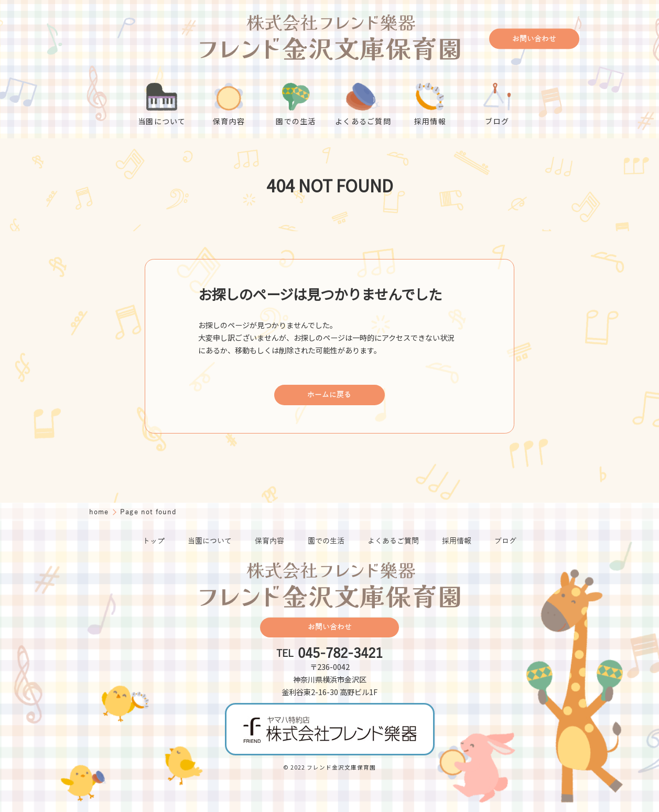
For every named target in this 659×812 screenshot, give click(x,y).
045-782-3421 (340, 654)
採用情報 (457, 541)
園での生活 (326, 541)
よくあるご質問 (393, 541)
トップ (154, 541)
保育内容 (269, 541)
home (100, 512)
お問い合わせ (534, 39)
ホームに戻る (329, 395)
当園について (210, 541)
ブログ (505, 541)
